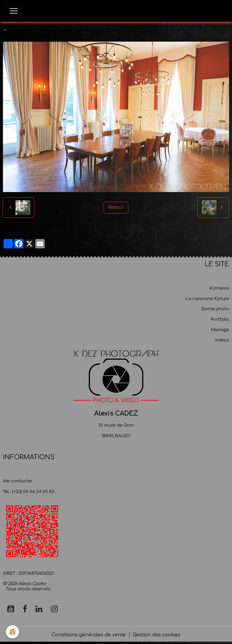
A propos (219, 288)
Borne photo (215, 309)
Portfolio (220, 319)
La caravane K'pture (207, 299)
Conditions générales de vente (89, 635)
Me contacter (18, 481)
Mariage (220, 330)
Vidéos (222, 340)
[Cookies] (12, 632)
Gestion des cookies (157, 635)
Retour (116, 207)
